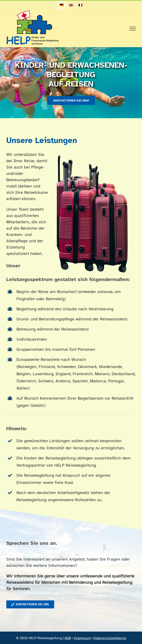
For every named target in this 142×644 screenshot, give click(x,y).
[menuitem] (62, 5)
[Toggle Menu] (133, 29)
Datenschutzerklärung (110, 638)
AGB (68, 638)
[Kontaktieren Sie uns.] (30, 604)
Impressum (82, 638)
